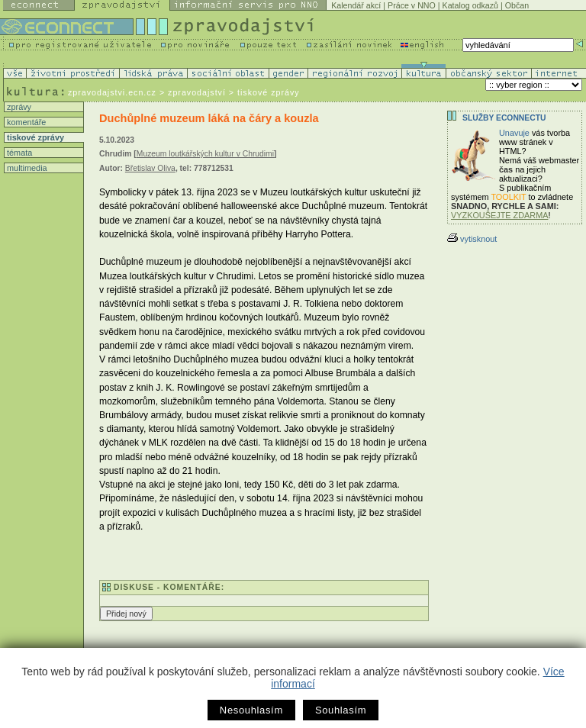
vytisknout (472, 239)
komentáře (25, 122)
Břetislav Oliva (150, 168)
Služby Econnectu (504, 118)
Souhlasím (341, 710)
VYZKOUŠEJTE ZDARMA (500, 215)
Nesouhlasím (251, 710)
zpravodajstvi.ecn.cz (112, 92)
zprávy (18, 107)
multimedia (26, 168)
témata (18, 153)
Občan (517, 5)
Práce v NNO (412, 5)
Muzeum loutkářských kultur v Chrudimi (205, 154)
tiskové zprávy (34, 137)
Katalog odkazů (470, 5)
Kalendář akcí (356, 5)
